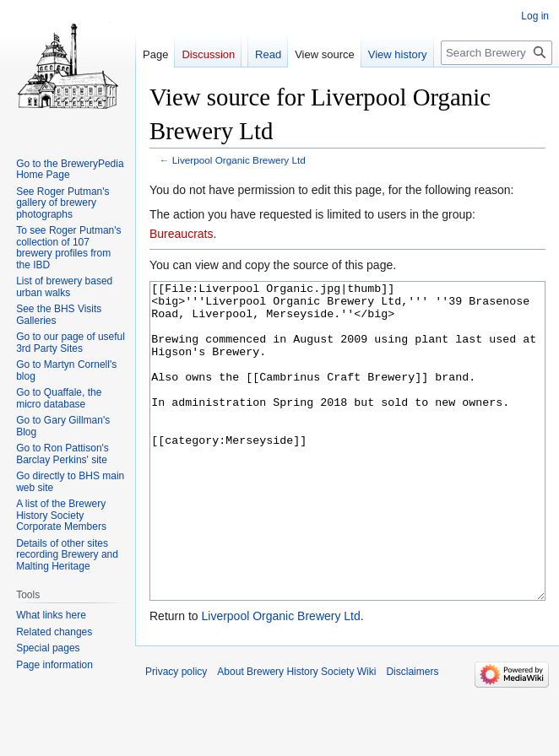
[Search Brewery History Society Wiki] (497, 53)
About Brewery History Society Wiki (296, 735)
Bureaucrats (181, 234)
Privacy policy (176, 735)
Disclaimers (412, 735)
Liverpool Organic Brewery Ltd (239, 160)
